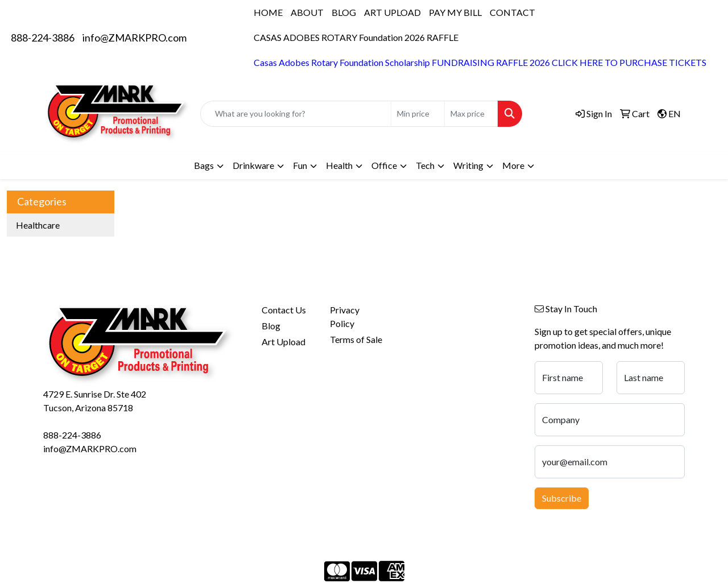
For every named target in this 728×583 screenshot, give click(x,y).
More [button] (513, 165)
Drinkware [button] (253, 165)
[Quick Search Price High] (471, 114)
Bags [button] (204, 165)
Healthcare (38, 225)
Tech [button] (425, 165)
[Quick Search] (296, 114)
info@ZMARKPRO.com (135, 38)
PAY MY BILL (455, 12)
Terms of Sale (356, 339)
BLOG (344, 12)
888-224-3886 (43, 38)
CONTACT (512, 12)
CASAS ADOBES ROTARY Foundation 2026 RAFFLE (356, 37)
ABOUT (307, 12)
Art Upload (284, 342)
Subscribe (562, 498)
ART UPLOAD (392, 12)
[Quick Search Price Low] (418, 114)
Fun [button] (300, 165)
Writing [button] (468, 165)
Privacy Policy (345, 317)
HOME (268, 12)
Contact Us (284, 310)
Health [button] (339, 165)
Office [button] (384, 165)
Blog (271, 326)
